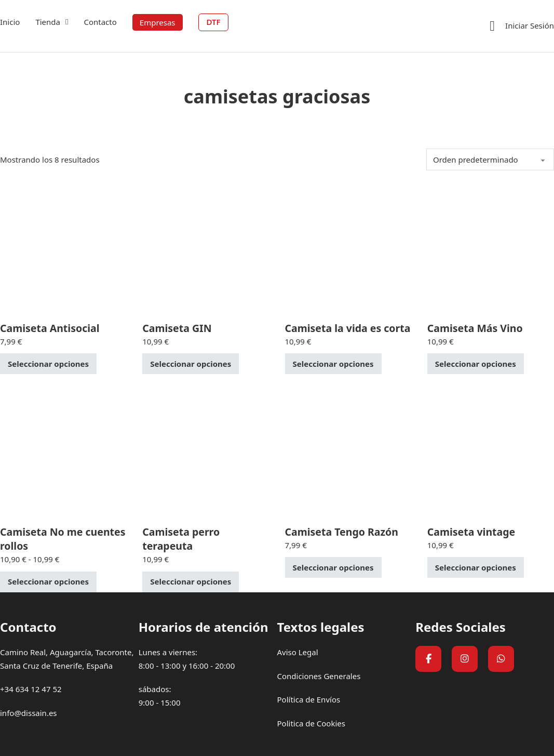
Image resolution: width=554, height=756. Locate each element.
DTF (214, 22)
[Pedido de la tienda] (490, 160)
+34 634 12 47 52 (31, 689)
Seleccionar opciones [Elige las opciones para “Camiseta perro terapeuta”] (191, 581)
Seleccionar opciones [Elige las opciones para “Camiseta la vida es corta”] (333, 364)
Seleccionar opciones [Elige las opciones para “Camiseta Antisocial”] (48, 364)
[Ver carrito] (492, 26)
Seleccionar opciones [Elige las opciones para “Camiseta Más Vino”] (476, 364)
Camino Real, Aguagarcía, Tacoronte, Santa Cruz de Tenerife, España (67, 659)
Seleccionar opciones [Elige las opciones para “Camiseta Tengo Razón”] (333, 567)
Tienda (48, 22)
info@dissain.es (29, 713)
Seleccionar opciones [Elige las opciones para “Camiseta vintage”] (476, 567)
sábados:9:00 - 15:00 (160, 696)
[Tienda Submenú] (67, 22)
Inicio (10, 22)
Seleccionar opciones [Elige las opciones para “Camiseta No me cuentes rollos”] (48, 581)
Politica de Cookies (311, 723)
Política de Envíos (309, 699)
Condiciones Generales (319, 676)
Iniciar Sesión (530, 25)
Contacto (100, 22)
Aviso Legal (298, 652)
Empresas (158, 22)
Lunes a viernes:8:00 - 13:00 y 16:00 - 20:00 (187, 659)
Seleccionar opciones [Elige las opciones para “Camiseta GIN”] (191, 364)
